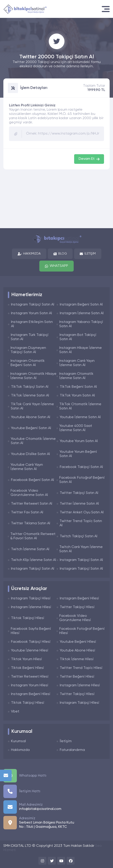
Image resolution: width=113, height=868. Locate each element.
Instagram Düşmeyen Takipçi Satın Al (28, 350)
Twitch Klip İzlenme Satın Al (33, 560)
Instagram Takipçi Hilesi (31, 598)
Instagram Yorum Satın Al (31, 313)
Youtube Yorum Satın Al (79, 441)
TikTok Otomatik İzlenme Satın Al (80, 406)
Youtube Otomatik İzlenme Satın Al (33, 441)
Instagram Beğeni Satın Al (81, 305)
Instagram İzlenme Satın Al (82, 313)
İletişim (88, 254)
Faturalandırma (72, 750)
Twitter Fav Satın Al (27, 512)
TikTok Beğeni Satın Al (78, 387)
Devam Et (89, 159)
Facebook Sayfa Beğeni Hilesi (31, 631)
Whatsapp (56, 266)
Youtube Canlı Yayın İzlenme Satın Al (27, 467)
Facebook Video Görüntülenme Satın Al (29, 493)
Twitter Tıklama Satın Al (31, 523)
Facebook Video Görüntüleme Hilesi (75, 618)
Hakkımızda (29, 254)
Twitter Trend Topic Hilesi (81, 668)
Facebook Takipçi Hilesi (31, 642)
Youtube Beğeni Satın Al (31, 428)
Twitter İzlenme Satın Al (79, 504)
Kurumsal (18, 741)
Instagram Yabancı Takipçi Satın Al (81, 324)
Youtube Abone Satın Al (31, 417)
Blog (60, 254)
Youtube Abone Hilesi (78, 651)
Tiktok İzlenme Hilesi (77, 659)
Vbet (15, 712)
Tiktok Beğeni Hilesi (28, 668)
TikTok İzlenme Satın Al (30, 396)
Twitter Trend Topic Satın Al (81, 523)
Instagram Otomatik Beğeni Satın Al (28, 363)
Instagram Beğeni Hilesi (79, 598)
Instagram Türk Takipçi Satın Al (30, 337)
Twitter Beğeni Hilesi (77, 677)
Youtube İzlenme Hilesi (30, 651)
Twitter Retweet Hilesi (30, 677)
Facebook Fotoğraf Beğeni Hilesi (82, 631)
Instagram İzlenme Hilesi (31, 607)
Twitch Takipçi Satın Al (79, 536)
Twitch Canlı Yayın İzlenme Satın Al (81, 549)
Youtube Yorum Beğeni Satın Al (78, 454)
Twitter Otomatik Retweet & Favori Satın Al (33, 536)
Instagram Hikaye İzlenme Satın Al (81, 350)
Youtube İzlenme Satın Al (80, 417)
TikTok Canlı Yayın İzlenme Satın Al (32, 406)
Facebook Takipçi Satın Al (81, 467)
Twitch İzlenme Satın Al (30, 549)
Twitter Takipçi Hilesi (77, 607)
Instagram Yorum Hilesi (30, 685)
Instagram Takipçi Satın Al (33, 305)
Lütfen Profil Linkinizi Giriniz (32, 105)
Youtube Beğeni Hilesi (78, 642)
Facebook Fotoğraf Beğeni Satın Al (82, 480)
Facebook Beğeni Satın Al (32, 480)
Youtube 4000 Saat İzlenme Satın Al (76, 428)
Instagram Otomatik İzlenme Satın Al (76, 376)
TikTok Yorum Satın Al (77, 396)
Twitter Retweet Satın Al (32, 504)
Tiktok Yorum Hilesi (27, 659)
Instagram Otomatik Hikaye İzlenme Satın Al (33, 376)
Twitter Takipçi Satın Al (79, 493)
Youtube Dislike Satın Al (30, 454)
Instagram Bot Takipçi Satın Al (78, 337)
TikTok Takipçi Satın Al (30, 387)
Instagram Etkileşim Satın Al (32, 324)
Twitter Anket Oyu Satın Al (82, 512)
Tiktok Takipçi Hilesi (28, 618)
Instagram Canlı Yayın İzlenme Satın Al (77, 363)
